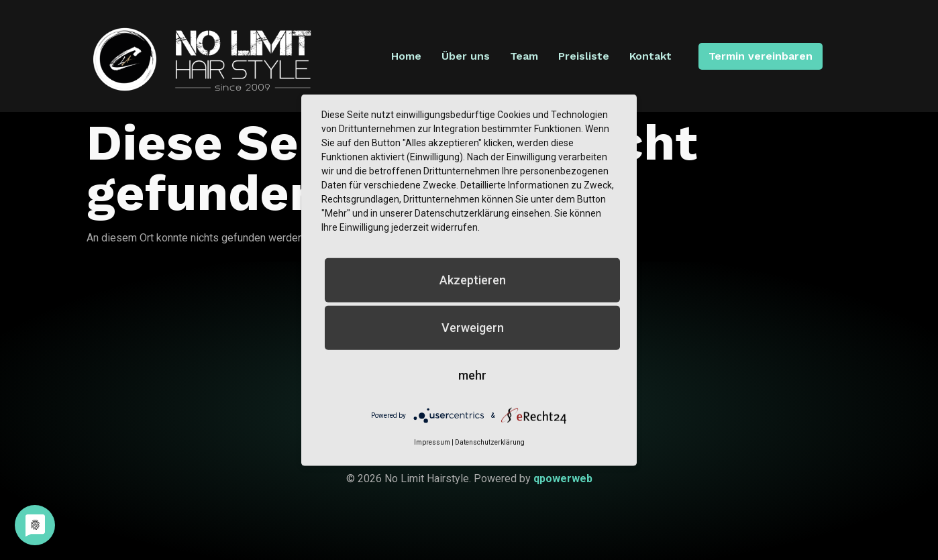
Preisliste (586, 56)
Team (526, 56)
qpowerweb (563, 479)
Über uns (468, 56)
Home (408, 56)
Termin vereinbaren (759, 56)
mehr (472, 375)
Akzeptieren (473, 279)
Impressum (432, 442)
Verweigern (473, 327)
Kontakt (653, 56)
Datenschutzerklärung (490, 442)
